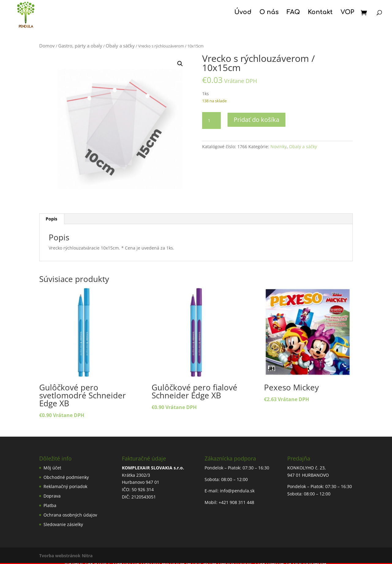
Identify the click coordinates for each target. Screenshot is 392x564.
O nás (269, 13)
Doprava (52, 496)
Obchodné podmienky (66, 477)
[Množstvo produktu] (211, 121)
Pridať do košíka (256, 120)
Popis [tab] (51, 219)
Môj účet (52, 468)
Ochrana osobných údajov (70, 515)
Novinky (279, 147)
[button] (180, 64)
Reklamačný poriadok (65, 486)
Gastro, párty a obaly (80, 46)
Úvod (243, 13)
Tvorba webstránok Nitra (66, 556)
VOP (347, 13)
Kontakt (320, 13)
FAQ (293, 13)
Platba (50, 505)
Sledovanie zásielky (63, 524)
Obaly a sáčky (120, 46)
